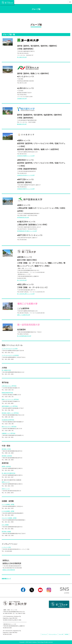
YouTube (40, 594)
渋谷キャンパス (6, 489)
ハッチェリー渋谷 (6, 547)
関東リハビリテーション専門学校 (10, 399)
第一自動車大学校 (6, 370)
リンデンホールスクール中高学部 (10, 355)
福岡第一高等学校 (6, 466)
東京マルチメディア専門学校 (9, 427)
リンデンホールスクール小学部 (10, 349)
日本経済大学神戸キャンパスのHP (26, 189)
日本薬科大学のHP (22, 99)
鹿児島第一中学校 (6, 449)
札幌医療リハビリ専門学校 (9, 433)
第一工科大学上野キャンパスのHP (26, 294)
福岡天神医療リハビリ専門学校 (10, 406)
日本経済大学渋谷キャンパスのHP (26, 175)
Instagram (49, 594)
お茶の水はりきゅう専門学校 (9, 386)
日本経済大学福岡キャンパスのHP (26, 156)
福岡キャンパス (6, 482)
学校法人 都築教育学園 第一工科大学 (7, 2)
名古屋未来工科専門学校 (8, 420)
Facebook (23, 594)
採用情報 (67, 634)
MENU (70, 2)
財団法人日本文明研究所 (9, 570)
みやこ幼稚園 (5, 525)
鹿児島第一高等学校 (7, 456)
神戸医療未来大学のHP (23, 217)
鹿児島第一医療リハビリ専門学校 (10, 413)
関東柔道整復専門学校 (7, 393)
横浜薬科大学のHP (22, 124)
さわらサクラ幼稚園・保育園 (9, 518)
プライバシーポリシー (53, 634)
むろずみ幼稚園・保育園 (8, 511)
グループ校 (61, 634)
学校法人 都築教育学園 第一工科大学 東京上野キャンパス (59, 604)
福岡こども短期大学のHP (24, 315)
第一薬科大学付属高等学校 (9, 473)
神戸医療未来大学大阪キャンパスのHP (27, 231)
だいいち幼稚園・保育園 (8, 504)
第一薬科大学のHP (22, 57)
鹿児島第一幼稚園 (6, 532)
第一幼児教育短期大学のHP (24, 336)
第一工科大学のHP (22, 280)
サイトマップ (44, 634)
